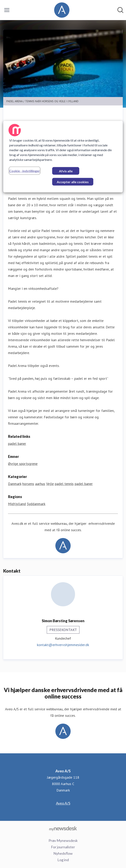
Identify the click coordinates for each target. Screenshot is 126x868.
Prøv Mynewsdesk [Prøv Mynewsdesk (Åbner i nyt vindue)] (63, 840)
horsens (28, 484)
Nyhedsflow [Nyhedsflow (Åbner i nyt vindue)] (63, 853)
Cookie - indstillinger (25, 171)
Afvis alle (66, 171)
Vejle (50, 484)
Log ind (63, 860)
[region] (63, 157)
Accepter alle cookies (73, 182)
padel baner (84, 484)
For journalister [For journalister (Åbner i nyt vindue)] (63, 847)
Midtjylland (17, 504)
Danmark (15, 484)
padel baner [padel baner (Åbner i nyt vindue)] (17, 444)
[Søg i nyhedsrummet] (120, 10)
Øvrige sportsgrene (23, 464)
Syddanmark (36, 504)
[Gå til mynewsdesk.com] (63, 828)
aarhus (40, 484)
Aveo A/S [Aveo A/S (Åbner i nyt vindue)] (63, 803)
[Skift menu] (7, 10)
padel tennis (64, 484)
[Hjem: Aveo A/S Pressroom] (62, 10)
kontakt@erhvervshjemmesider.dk (63, 645)
